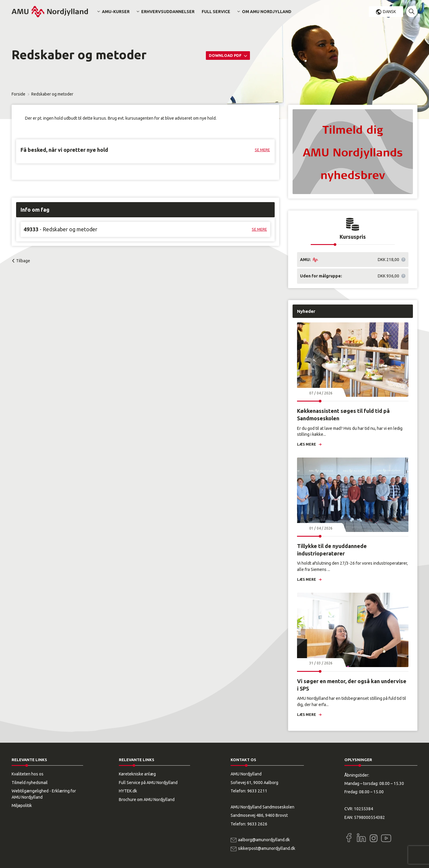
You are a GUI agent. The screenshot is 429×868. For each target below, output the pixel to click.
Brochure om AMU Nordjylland (147, 800)
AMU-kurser (116, 12)
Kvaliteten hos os (28, 774)
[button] (412, 12)
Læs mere (307, 444)
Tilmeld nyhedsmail (30, 783)
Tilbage (23, 261)
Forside (18, 94)
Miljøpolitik (22, 805)
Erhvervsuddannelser (168, 12)
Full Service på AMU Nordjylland (148, 783)
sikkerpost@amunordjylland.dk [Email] (267, 848)
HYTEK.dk (128, 791)
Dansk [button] (389, 12)
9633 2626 (257, 824)
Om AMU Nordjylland (267, 12)
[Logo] (50, 12)
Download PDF (226, 55)
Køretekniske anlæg (137, 774)
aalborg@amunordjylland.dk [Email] (264, 840)
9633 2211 (257, 791)
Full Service (216, 12)
